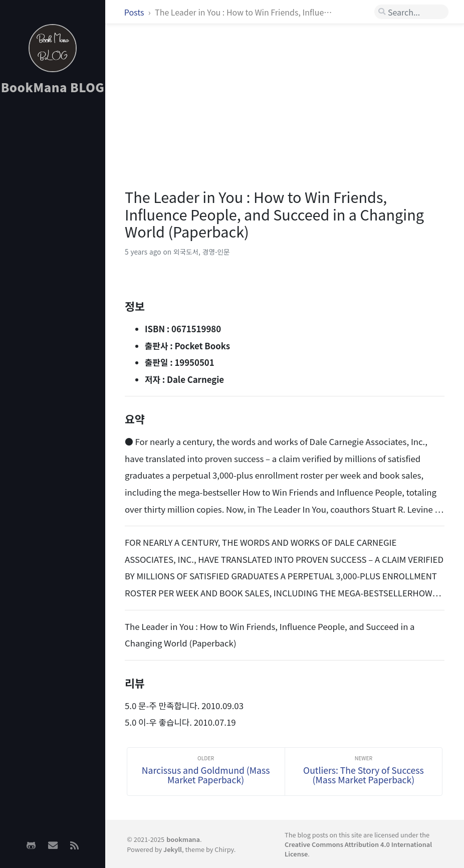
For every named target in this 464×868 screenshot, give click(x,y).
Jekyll (173, 849)
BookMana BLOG (53, 87)
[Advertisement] (53, 261)
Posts (135, 12)
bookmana (183, 839)
